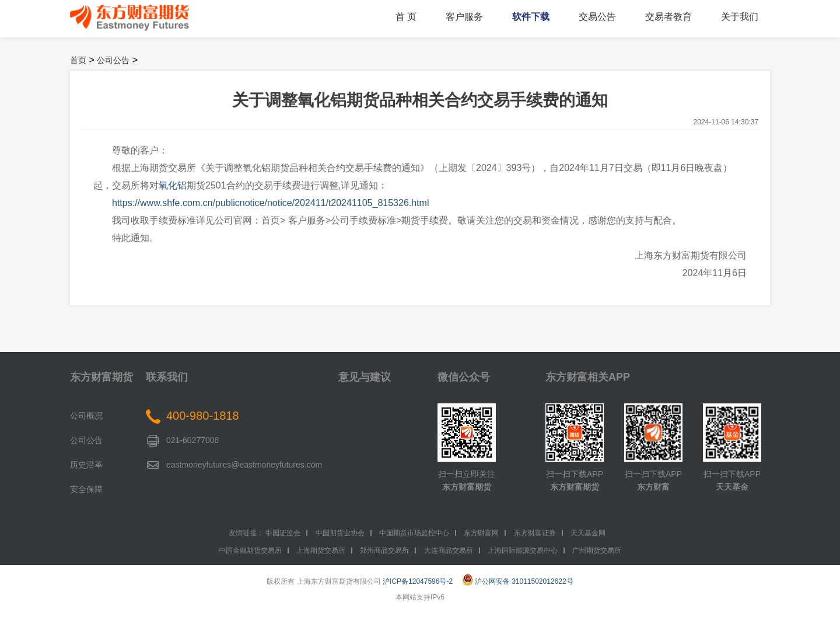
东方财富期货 (101, 377)
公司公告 (113, 60)
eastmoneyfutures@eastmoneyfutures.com (244, 465)
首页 (78, 60)
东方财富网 (481, 533)
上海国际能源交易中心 (523, 550)
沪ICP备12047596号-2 (418, 581)
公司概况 (86, 416)
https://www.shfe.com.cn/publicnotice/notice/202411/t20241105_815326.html (270, 203)
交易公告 (597, 17)
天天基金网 (588, 533)
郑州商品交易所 (384, 550)
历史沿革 (86, 465)
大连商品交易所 (449, 550)
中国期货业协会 (340, 533)
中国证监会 (283, 533)
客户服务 (464, 17)
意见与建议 (365, 377)
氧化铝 (173, 185)
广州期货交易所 (597, 550)
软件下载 (531, 17)
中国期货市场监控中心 (414, 533)
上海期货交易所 (321, 550)
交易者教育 (668, 17)
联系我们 (167, 377)
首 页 (406, 17)
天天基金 (732, 487)
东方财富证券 (535, 533)
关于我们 (740, 17)
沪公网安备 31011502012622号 (518, 581)
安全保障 (86, 489)
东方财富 (653, 487)
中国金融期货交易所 (250, 550)
